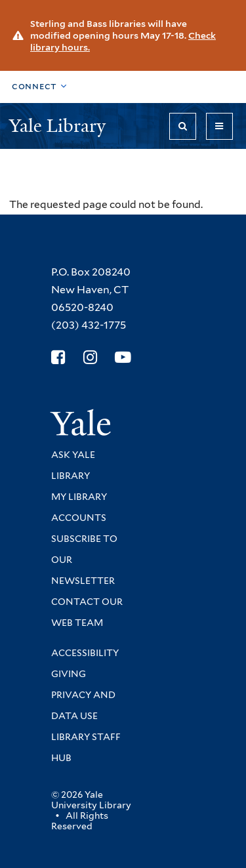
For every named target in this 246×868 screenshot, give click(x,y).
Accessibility (85, 653)
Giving (69, 674)
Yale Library (60, 126)
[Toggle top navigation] (39, 87)
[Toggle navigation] (219, 126)
